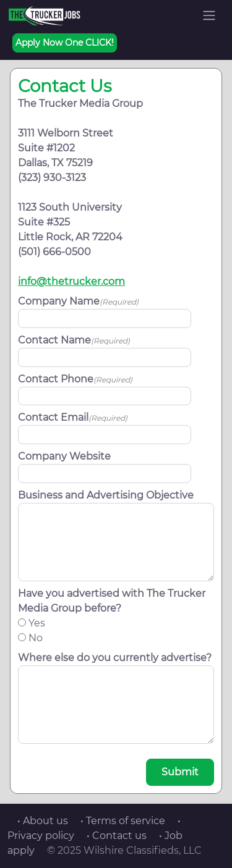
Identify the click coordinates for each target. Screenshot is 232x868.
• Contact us (117, 836)
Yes (37, 623)
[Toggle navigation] (209, 15)
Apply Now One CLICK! (65, 43)
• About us (43, 821)
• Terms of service (123, 821)
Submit (180, 772)
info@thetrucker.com (71, 281)
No (36, 638)
